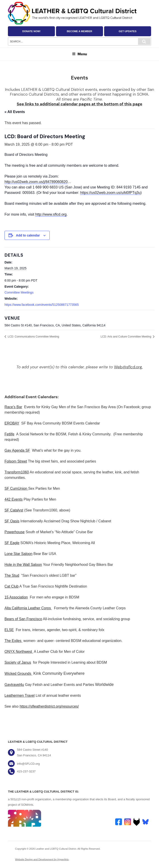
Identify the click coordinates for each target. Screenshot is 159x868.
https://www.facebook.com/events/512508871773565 (42, 305)
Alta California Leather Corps (28, 608)
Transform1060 (17, 472)
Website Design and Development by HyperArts (42, 859)
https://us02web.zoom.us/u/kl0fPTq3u (110, 193)
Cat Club (12, 586)
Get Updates (127, 31)
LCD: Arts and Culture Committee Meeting (126, 337)
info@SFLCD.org (28, 764)
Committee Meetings (19, 292)
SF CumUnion (16, 488)
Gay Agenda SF (17, 450)
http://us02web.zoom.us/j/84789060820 (36, 182)
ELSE (9, 630)
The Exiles (13, 641)
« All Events (15, 112)
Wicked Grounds (18, 674)
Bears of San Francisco (23, 619)
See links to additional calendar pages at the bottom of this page (79, 104)
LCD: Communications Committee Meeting (33, 337)
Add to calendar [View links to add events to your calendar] (28, 235)
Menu (79, 54)
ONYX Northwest (18, 652)
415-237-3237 (26, 771)
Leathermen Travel (20, 696)
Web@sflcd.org (128, 367)
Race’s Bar (13, 407)
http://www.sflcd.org (51, 214)
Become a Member (79, 31)
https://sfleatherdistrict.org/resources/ (49, 706)
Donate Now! (32, 31)
